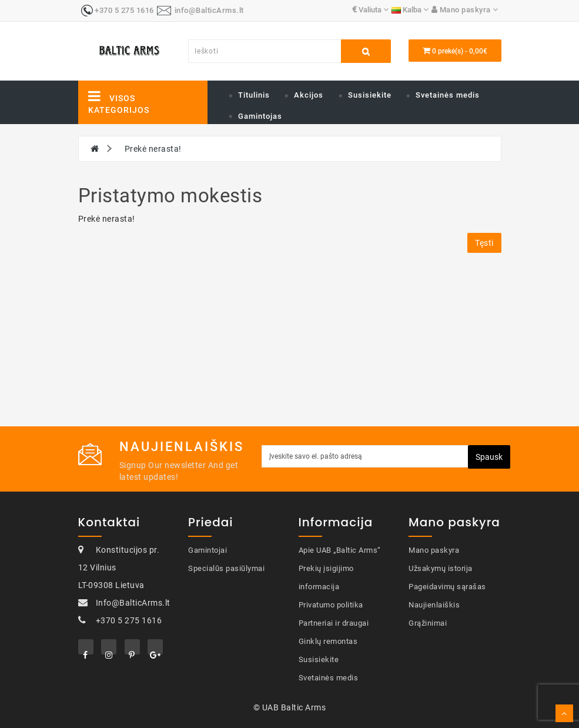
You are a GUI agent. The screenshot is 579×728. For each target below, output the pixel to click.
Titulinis (254, 95)
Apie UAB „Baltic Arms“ (340, 550)
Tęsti (484, 243)
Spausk (489, 457)
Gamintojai (207, 550)
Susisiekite (370, 95)
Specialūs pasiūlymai (226, 568)
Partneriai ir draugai (334, 623)
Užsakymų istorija (441, 568)
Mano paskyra (434, 550)
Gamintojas (260, 116)
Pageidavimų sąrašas (447, 587)
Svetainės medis (448, 95)
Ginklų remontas (328, 641)
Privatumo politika (331, 605)
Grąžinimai (428, 623)
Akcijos (309, 95)
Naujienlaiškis (434, 605)
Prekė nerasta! (153, 149)
